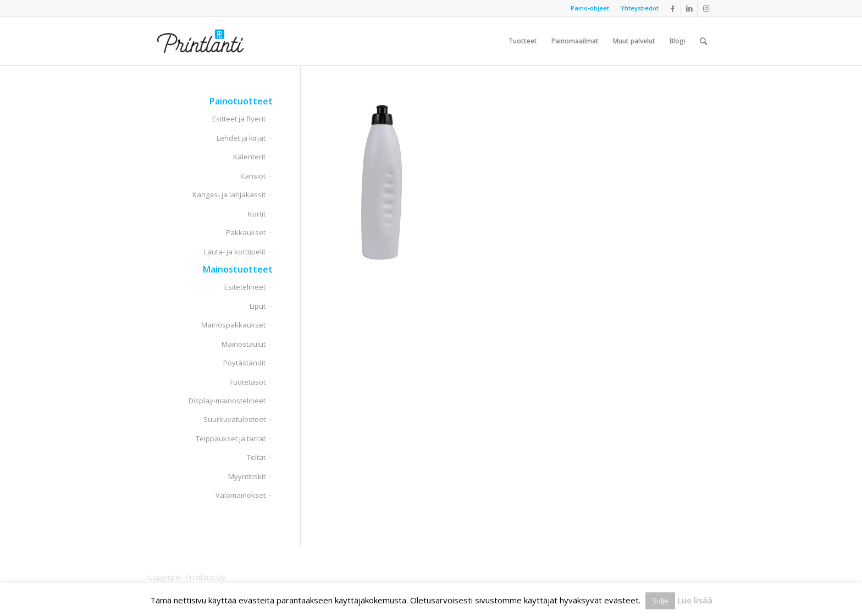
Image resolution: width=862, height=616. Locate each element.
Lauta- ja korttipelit (235, 252)
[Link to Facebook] (673, 8)
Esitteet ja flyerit (239, 119)
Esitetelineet (245, 287)
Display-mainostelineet (227, 401)
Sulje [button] (660, 601)
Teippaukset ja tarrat (231, 439)
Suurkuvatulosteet (234, 419)
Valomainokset (241, 495)
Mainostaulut (244, 344)
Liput (258, 306)
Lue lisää (695, 600)
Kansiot (253, 176)
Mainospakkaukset (233, 325)
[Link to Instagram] (706, 8)
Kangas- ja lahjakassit (229, 195)
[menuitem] (590, 8)
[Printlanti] (200, 41)
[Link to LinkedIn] (689, 8)
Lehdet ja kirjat (241, 138)
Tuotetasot (247, 382)
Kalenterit (249, 157)
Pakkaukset (246, 232)
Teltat (256, 457)
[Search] (703, 41)
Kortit (257, 214)
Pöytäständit (244, 363)
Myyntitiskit (247, 476)
